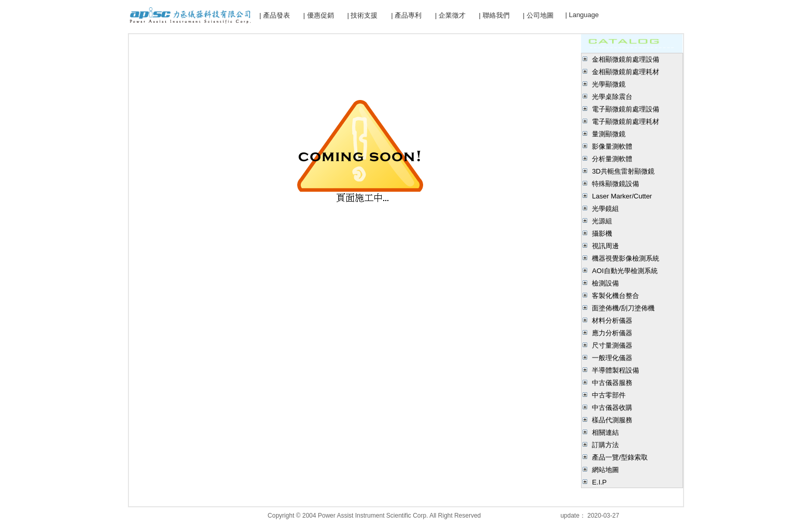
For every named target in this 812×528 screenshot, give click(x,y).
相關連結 (605, 432)
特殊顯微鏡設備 (615, 184)
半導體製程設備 (615, 370)
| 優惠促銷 (319, 15)
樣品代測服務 (612, 420)
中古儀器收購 (612, 408)
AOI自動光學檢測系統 (625, 271)
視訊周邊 (605, 246)
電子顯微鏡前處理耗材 (626, 122)
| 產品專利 (406, 15)
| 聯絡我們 (494, 15)
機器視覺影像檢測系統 (626, 258)
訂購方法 (605, 445)
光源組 (602, 221)
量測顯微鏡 (609, 134)
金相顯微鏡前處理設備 (626, 59)
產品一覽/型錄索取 (620, 457)
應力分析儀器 (612, 333)
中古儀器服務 (612, 383)
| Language (582, 15)
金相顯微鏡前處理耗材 (626, 72)
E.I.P (599, 482)
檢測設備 (605, 283)
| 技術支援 (362, 15)
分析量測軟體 (612, 159)
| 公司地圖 (538, 15)
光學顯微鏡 (609, 84)
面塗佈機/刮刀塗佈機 (623, 308)
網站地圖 (605, 470)
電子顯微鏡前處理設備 (626, 109)
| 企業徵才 (450, 15)
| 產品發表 (275, 15)
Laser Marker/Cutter (622, 196)
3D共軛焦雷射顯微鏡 (623, 171)
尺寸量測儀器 (612, 345)
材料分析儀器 (612, 320)
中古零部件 (609, 395)
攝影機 (602, 233)
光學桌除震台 (612, 97)
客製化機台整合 (615, 296)
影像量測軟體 (612, 146)
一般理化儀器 (612, 358)
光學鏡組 (605, 209)
